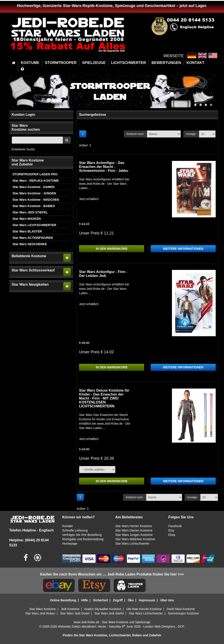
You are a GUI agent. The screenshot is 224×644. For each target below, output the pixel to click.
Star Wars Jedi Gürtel (75, 613)
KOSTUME (30, 63)
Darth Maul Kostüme (181, 609)
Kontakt (67, 526)
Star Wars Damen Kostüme (134, 530)
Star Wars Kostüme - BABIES (34, 206)
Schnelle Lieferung (75, 530)
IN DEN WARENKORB (112, 249)
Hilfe (84, 600)
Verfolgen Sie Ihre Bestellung (82, 535)
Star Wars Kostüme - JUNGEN (34, 193)
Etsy (171, 530)
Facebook (175, 526)
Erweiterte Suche (23, 149)
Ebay (172, 535)
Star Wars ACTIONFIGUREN (33, 238)
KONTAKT (196, 63)
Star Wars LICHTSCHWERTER (34, 225)
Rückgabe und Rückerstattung (83, 539)
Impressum (147, 600)
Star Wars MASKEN (27, 219)
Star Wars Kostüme (43, 609)
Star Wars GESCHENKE (30, 244)
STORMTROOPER (61, 63)
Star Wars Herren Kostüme (134, 526)
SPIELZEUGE (94, 63)
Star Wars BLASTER (27, 231)
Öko (131, 600)
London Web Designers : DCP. (164, 626)
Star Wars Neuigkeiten (30, 284)
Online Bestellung (63, 600)
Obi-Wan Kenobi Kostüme (144, 609)
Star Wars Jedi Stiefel (109, 613)
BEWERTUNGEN (166, 63)
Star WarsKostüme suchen (26, 128)
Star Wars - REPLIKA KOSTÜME (36, 181)
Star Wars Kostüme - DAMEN (33, 187)
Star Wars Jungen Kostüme (134, 535)
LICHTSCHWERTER (129, 63)
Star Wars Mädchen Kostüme (135, 539)
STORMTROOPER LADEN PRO (35, 174)
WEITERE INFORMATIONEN (183, 249)
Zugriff (118, 600)
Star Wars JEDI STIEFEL (30, 212)
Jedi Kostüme (70, 609)
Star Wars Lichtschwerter (132, 544)
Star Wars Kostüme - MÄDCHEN (36, 200)
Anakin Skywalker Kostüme (103, 609)
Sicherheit (100, 600)
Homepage (70, 544)
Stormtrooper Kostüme (183, 613)
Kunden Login (23, 115)
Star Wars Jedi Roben (40, 613)
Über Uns (167, 600)
